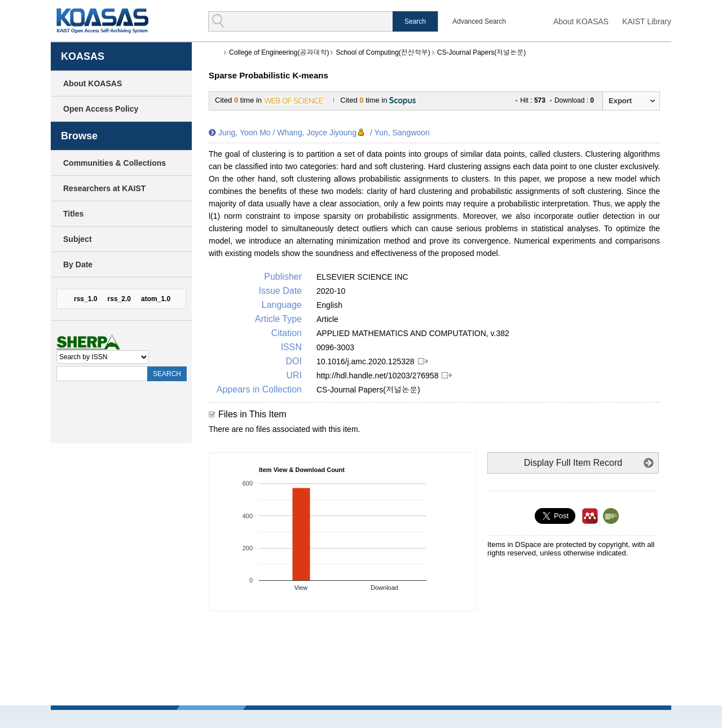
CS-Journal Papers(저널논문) (481, 52)
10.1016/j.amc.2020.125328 (366, 361)
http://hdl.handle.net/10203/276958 (377, 376)
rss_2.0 (119, 299)
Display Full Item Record (573, 463)
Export (620, 101)
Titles (73, 214)
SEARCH (167, 374)
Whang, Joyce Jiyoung (317, 133)
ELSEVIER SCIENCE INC (362, 277)
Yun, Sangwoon (402, 133)
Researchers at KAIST (104, 188)
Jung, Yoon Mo (245, 133)
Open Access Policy (101, 109)
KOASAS (102, 21)
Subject (78, 239)
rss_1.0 (85, 299)
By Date (78, 264)
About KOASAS (581, 21)
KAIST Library (647, 21)
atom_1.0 (156, 299)
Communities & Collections (115, 163)
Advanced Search (479, 21)
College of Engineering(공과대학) (279, 52)
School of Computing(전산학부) (383, 52)
